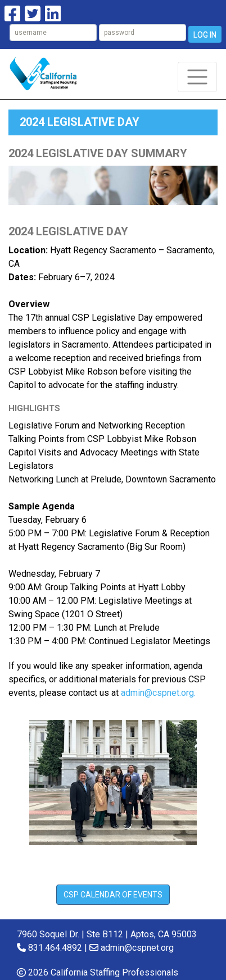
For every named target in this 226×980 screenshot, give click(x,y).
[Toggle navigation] (197, 77)
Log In (205, 35)
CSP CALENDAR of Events (113, 895)
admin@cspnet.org (137, 948)
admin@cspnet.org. (158, 693)
